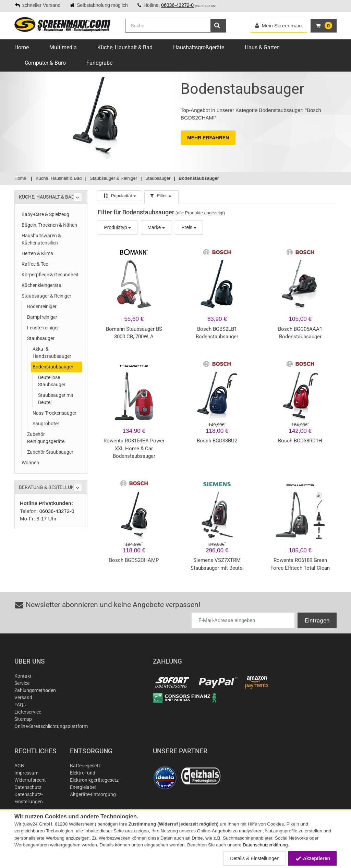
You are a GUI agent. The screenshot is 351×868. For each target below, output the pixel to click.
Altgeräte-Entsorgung (93, 794)
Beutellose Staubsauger (52, 381)
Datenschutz (28, 787)
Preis (189, 227)
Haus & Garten (262, 47)
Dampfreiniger (42, 317)
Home (22, 47)
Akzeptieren (312, 858)
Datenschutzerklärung (265, 845)
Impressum (26, 773)
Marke (156, 227)
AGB (19, 766)
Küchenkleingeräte (41, 285)
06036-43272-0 (177, 5)
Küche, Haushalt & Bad (125, 47)
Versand (23, 697)
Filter (161, 196)
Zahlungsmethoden (35, 690)
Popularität (119, 196)
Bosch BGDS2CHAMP (134, 560)
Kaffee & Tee (35, 264)
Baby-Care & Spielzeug (45, 214)
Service (22, 683)
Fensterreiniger (43, 328)
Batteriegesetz (85, 766)
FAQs (20, 705)
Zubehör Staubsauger (50, 452)
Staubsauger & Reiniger (46, 296)
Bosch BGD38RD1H (300, 441)
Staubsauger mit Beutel (56, 399)
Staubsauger (41, 338)
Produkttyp (118, 227)
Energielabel (83, 787)
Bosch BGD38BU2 (217, 441)
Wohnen (30, 463)
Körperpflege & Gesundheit (50, 275)
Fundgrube (99, 63)
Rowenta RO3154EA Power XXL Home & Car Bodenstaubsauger (134, 448)
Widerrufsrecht (30, 780)
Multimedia (63, 47)
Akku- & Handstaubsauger (52, 353)
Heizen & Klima (37, 253)
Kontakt (23, 676)
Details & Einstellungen (255, 858)
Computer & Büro (45, 63)
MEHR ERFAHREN (208, 138)
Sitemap (23, 719)
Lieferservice (28, 712)
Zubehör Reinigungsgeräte (46, 438)
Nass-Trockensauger (55, 413)
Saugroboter (46, 424)
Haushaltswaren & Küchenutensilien (41, 239)
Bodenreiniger (42, 306)
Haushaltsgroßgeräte (199, 47)
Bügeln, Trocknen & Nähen (49, 225)
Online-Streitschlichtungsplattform (51, 726)
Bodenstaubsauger (53, 367)
